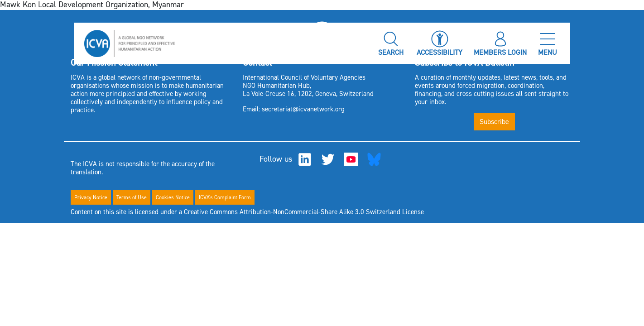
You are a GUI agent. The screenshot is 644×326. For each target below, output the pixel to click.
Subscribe (494, 122)
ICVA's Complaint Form (225, 197)
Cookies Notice (173, 197)
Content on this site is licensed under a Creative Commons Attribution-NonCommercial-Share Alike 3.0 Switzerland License (247, 212)
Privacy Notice (91, 197)
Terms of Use (132, 197)
